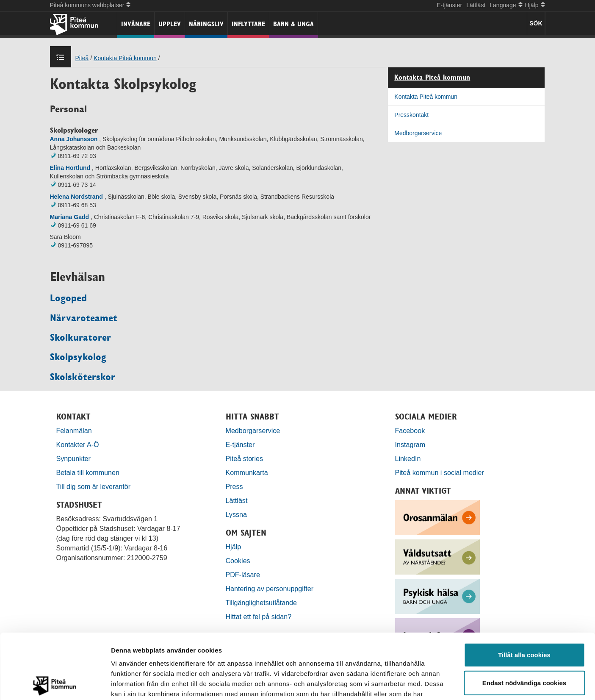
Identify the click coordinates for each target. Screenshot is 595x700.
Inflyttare (248, 24)
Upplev (170, 24)
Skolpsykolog (78, 357)
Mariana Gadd (70, 217)
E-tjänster (449, 5)
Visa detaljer (460, 683)
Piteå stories (245, 458)
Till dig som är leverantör (94, 486)
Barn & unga (293, 24)
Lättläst (476, 5)
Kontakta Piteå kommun (125, 58)
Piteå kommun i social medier (440, 472)
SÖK (536, 23)
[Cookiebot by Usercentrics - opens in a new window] (55, 683)
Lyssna (236, 514)
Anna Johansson (75, 139)
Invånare (136, 24)
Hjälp (234, 547)
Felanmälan (74, 431)
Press (234, 486)
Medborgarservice (418, 133)
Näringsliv (206, 24)
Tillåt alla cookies (524, 590)
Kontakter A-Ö (78, 444)
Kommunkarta (247, 472)
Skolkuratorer (80, 337)
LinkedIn (408, 458)
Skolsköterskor (83, 377)
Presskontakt (411, 115)
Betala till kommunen (88, 472)
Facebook (410, 431)
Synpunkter (73, 458)
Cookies (238, 561)
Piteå (82, 58)
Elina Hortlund (70, 168)
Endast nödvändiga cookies (524, 618)
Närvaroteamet (84, 318)
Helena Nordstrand (76, 197)
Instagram (410, 444)
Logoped (68, 298)
